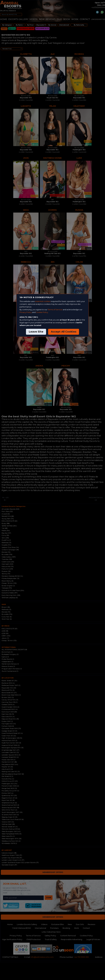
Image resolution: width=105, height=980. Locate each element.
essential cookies (43, 301)
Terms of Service (55, 310)
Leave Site (36, 332)
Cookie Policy (42, 312)
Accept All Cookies (64, 332)
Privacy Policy (26, 312)
